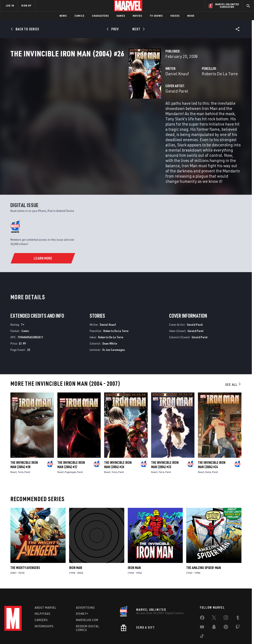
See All (233, 362)
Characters (100, 16)
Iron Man (76, 545)
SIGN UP (26, 6)
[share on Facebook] (202, 597)
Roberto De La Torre (178, 93)
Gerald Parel (94, 110)
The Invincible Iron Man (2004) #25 (165, 442)
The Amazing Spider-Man (204, 545)
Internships (44, 605)
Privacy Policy (45, 634)
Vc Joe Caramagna (113, 327)
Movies (137, 16)
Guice (208, 449)
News (63, 16)
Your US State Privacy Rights (74, 634)
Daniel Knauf (95, 93)
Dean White (110, 321)
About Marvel (45, 586)
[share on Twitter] (214, 597)
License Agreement (175, 634)
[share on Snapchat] (214, 606)
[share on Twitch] (238, 606)
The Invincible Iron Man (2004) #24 (212, 442)
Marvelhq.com (87, 598)
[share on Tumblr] (238, 597)
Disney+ (82, 592)
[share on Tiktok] (202, 615)
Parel (27, 449)
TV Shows (156, 16)
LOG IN (10, 6)
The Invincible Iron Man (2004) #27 (71, 442)
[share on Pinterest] (226, 606)
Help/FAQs (43, 592)
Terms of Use (25, 634)
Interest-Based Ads (202, 634)
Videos (175, 16)
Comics (79, 16)
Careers (41, 598)
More (191, 16)
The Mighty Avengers (25, 545)
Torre (21, 449)
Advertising (85, 586)
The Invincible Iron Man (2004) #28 (24, 442)
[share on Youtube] (202, 606)
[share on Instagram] (226, 597)
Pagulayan (70, 449)
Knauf (14, 449)
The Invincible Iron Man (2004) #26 (118, 442)
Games (121, 16)
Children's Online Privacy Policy (141, 634)
